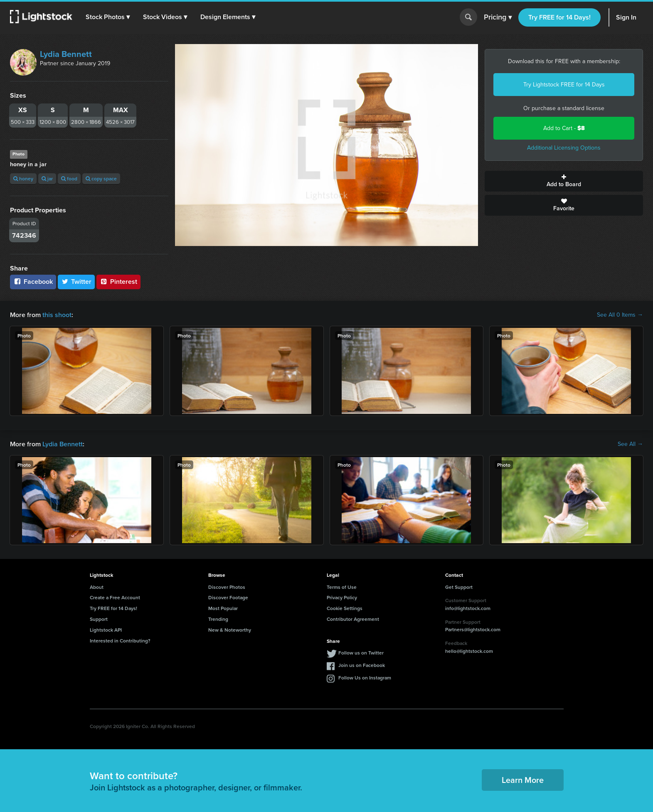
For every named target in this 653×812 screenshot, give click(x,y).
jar (47, 178)
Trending (218, 619)
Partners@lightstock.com (473, 629)
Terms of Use (342, 587)
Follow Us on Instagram (365, 678)
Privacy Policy (342, 597)
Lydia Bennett (66, 54)
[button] (108, 17)
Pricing (498, 17)
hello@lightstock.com (469, 651)
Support (99, 619)
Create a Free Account (115, 597)
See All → (630, 444)
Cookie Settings (345, 608)
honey (23, 178)
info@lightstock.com (468, 608)
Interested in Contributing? (120, 641)
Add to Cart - (564, 128)
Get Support (459, 587)
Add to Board (564, 181)
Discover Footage (228, 597)
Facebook (33, 282)
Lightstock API (106, 630)
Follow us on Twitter (361, 653)
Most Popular (223, 608)
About (97, 587)
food (69, 178)
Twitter (76, 282)
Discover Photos (227, 587)
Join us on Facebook (362, 665)
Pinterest (118, 282)
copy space (101, 178)
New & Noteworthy (230, 630)
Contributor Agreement (353, 619)
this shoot (57, 315)
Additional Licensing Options (564, 148)
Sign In (626, 17)
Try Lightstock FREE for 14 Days (564, 85)
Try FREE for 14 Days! (559, 17)
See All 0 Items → (620, 315)
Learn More (523, 780)
